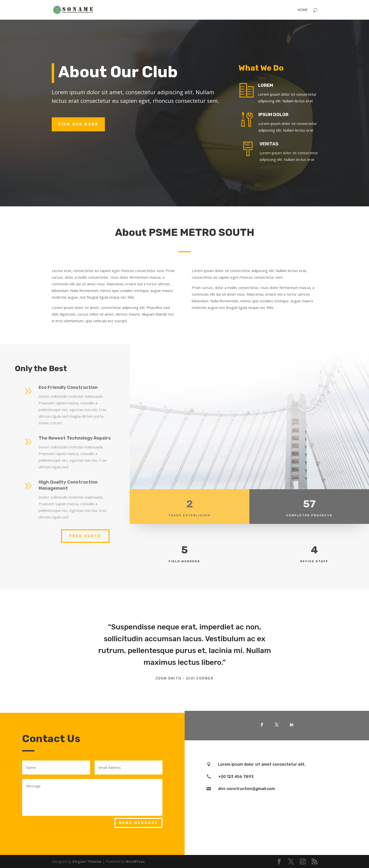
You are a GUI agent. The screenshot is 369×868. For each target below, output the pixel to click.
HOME (303, 10)
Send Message (138, 823)
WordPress (135, 861)
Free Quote (85, 536)
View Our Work (78, 124)
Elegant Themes (87, 861)
